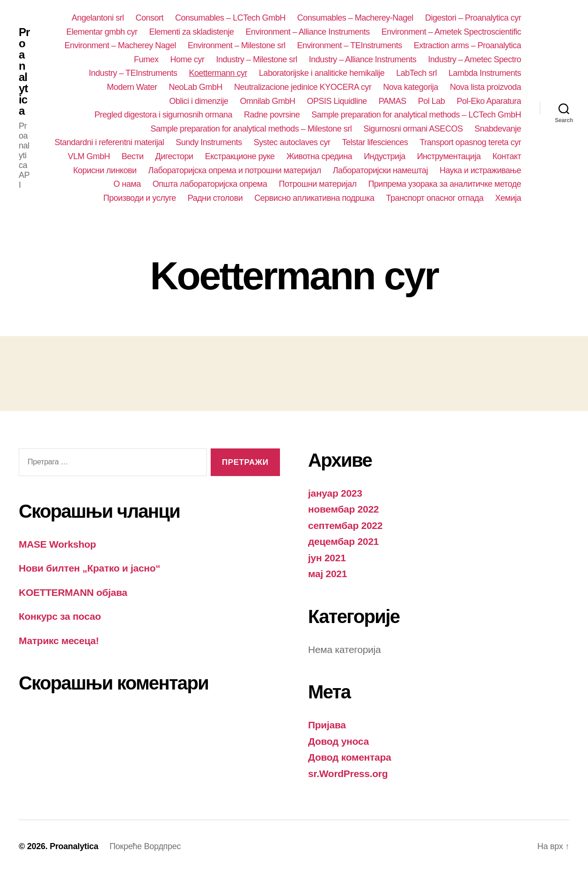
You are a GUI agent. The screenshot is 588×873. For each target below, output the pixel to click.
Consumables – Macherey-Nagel (355, 18)
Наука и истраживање (480, 170)
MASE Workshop (57, 544)
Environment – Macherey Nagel (120, 45)
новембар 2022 (343, 509)
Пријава (327, 725)
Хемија (508, 198)
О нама (127, 184)
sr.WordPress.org (348, 774)
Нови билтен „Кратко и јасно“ (90, 568)
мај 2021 (327, 574)
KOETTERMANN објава (73, 592)
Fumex (146, 59)
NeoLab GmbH (196, 87)
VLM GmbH (89, 156)
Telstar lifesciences (375, 142)
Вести (133, 156)
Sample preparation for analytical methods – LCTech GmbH (416, 115)
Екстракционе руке (240, 156)
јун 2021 (327, 558)
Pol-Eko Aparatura (489, 101)
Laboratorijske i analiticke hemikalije (322, 73)
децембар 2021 (343, 541)
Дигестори (174, 156)
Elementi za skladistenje (191, 32)
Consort (150, 18)
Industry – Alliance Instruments (363, 59)
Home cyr (187, 59)
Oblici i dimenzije (198, 101)
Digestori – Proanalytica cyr (473, 18)
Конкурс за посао (60, 616)
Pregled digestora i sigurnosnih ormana (163, 115)
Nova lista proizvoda (485, 87)
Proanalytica (24, 72)
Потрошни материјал (318, 184)
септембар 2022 (345, 525)
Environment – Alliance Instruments (308, 32)
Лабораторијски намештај (380, 170)
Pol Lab (432, 101)
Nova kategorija (411, 87)
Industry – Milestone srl (257, 59)
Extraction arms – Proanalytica (467, 45)
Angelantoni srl (98, 18)
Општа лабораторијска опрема (210, 184)
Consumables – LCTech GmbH (230, 18)
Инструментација (449, 156)
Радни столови (215, 198)
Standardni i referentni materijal (110, 142)
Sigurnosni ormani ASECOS (413, 129)
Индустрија (385, 156)
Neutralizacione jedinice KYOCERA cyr (303, 87)
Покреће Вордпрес (145, 846)
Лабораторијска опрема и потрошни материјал (235, 170)
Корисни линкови (105, 170)
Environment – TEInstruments (350, 45)
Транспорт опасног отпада (435, 198)
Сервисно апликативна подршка (314, 198)
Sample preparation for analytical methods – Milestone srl (251, 129)
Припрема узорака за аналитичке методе (445, 184)
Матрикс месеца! (59, 641)
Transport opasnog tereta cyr (471, 142)
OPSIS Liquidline (337, 101)
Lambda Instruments (485, 73)
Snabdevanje (498, 129)
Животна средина (320, 156)
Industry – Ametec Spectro (474, 59)
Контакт (507, 156)
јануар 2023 (335, 493)
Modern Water (132, 87)
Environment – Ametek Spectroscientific (451, 32)
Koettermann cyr (218, 73)
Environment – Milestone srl (237, 45)
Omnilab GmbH (267, 101)
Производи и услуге (139, 198)
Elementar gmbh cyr (102, 32)
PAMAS (393, 101)
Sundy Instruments (209, 142)
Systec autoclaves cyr (292, 142)
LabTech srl (416, 73)
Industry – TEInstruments (133, 73)
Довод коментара (350, 757)
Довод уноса (338, 741)
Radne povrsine (272, 115)
